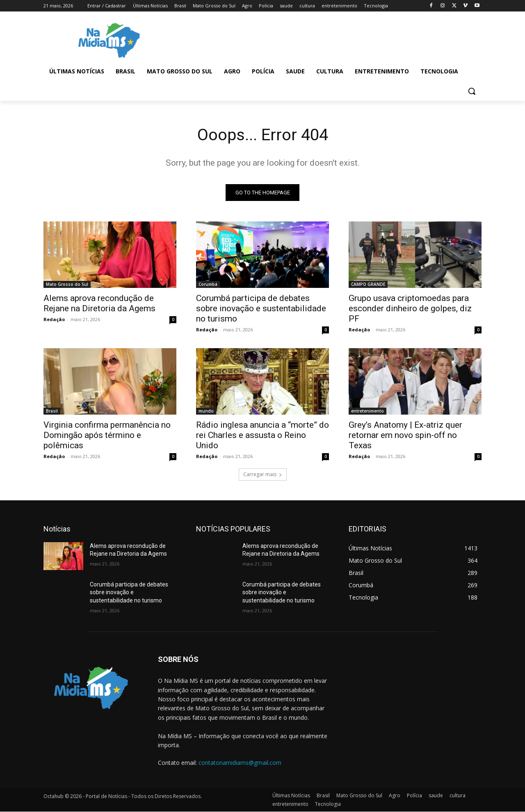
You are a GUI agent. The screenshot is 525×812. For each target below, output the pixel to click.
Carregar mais (263, 474)
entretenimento (367, 411)
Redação (54, 319)
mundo (206, 411)
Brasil (52, 411)
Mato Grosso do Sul (67, 284)
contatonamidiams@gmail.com (240, 763)
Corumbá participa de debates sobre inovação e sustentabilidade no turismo (261, 308)
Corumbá (208, 284)
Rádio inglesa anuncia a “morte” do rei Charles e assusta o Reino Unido (262, 435)
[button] (472, 91)
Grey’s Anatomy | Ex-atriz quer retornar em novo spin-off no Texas (405, 435)
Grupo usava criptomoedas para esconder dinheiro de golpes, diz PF (410, 308)
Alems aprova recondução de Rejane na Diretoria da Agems (99, 303)
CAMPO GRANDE (368, 284)
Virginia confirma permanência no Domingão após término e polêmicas (107, 435)
